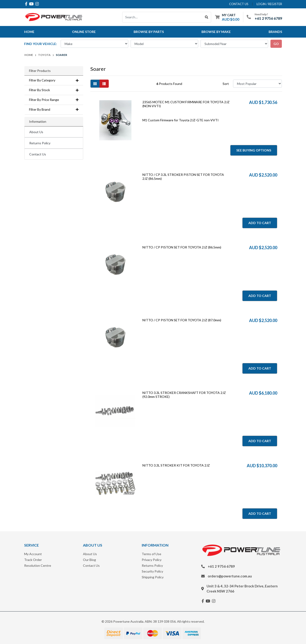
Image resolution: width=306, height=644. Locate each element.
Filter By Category (54, 80)
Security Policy (152, 571)
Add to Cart (260, 223)
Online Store (84, 32)
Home (29, 32)
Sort (226, 84)
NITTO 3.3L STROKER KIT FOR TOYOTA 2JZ (176, 465)
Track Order (33, 560)
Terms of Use (151, 554)
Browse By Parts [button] (149, 32)
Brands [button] (275, 32)
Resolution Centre (38, 565)
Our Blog (89, 560)
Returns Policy (40, 143)
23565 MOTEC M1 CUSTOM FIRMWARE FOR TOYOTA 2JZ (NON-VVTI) (186, 104)
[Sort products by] (258, 84)
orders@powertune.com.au (230, 576)
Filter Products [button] (40, 71)
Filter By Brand (54, 109)
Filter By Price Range (54, 100)
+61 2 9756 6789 (268, 18)
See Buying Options (254, 150)
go (276, 44)
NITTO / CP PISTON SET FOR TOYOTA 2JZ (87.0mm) (182, 320)
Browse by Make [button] (216, 32)
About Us (36, 132)
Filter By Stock (54, 90)
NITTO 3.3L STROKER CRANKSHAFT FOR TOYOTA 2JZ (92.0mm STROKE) (184, 395)
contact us (239, 4)
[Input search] (162, 17)
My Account (33, 554)
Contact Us (38, 154)
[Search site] (207, 17)
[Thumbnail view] (95, 84)
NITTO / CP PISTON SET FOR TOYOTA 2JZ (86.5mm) (182, 247)
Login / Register (269, 4)
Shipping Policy (153, 577)
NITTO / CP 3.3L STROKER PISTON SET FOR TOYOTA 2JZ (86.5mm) (183, 177)
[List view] (104, 84)
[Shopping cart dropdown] (227, 17)
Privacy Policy (152, 560)
